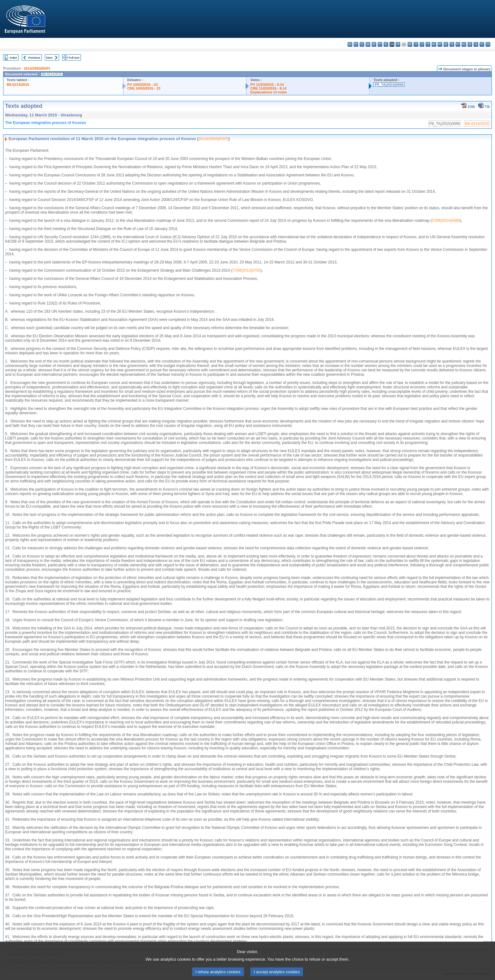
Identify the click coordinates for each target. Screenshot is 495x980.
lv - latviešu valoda (422, 44)
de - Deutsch (374, 44)
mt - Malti (440, 44)
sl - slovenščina (476, 44)
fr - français (398, 44)
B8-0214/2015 (18, 85)
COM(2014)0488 (446, 221)
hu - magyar (434, 44)
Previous (34, 58)
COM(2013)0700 (246, 270)
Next (49, 58)
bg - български (350, 44)
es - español (356, 44)
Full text (74, 58)
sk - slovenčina (470, 44)
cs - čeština (362, 44)
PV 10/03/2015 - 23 (142, 85)
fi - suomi (482, 44)
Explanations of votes (269, 92)
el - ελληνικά (386, 44)
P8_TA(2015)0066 (389, 85)
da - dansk (368, 44)
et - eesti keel (380, 44)
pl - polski (452, 44)
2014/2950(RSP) (37, 68)
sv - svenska (488, 44)
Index (13, 58)
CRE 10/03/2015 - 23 (144, 88)
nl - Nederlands (446, 44)
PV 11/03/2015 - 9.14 (267, 85)
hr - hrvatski (410, 44)
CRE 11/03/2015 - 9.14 (268, 88)
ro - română (464, 44)
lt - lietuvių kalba (428, 44)
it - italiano (416, 44)
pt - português (458, 44)
